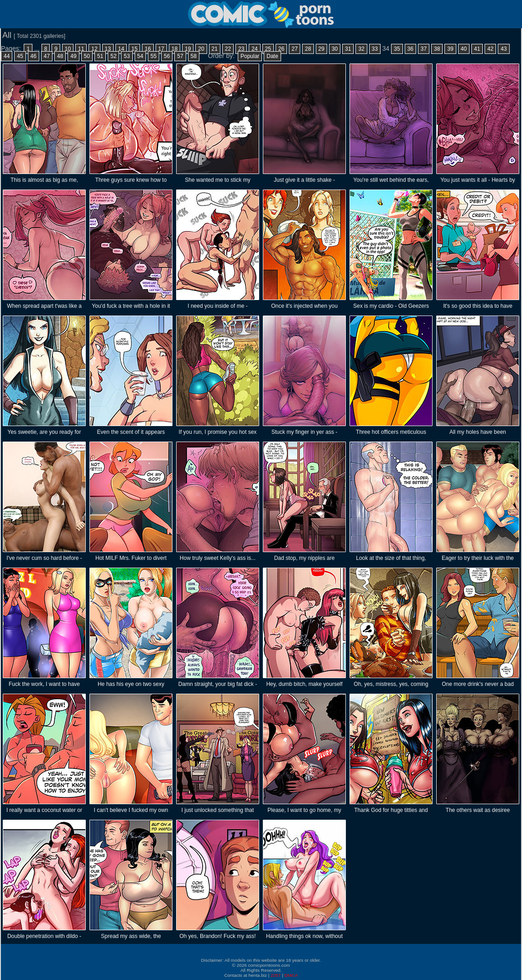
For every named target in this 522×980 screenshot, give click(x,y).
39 (450, 49)
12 (94, 49)
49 (73, 56)
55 (154, 56)
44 (7, 56)
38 (437, 49)
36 (410, 49)
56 (167, 56)
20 (201, 49)
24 (254, 49)
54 (140, 56)
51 (100, 56)
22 (228, 49)
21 (215, 49)
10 (68, 49)
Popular (250, 56)
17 (161, 49)
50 (87, 56)
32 (361, 49)
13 (108, 49)
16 (148, 49)
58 (194, 56)
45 (20, 56)
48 (60, 56)
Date (272, 56)
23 (241, 49)
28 (308, 49)
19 (188, 49)
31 (348, 49)
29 (321, 49)
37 (424, 49)
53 (127, 56)
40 (464, 49)
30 (335, 49)
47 (47, 56)
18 (175, 49)
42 (490, 49)
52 (113, 56)
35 (397, 49)
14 (121, 49)
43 (504, 49)
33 (375, 49)
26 (281, 49)
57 (180, 56)
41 (477, 49)
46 (34, 56)
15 (134, 49)
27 (295, 49)
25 (268, 49)
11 (81, 49)
